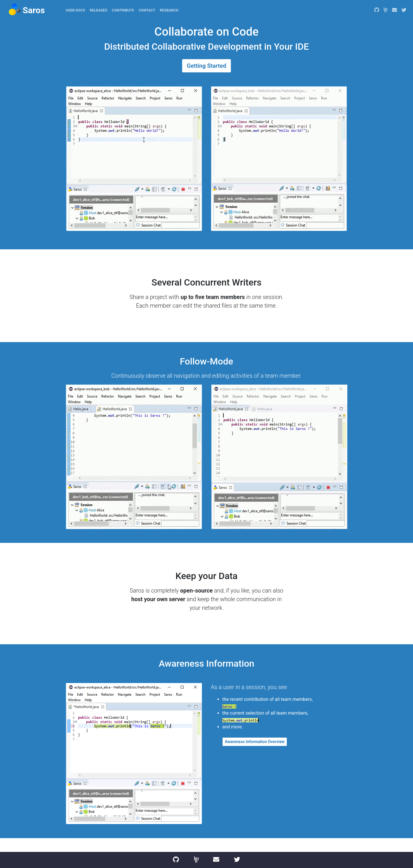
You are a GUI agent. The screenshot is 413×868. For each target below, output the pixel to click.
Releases (99, 10)
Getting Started (206, 66)
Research (169, 10)
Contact (147, 10)
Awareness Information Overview (255, 742)
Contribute (123, 10)
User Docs (75, 10)
